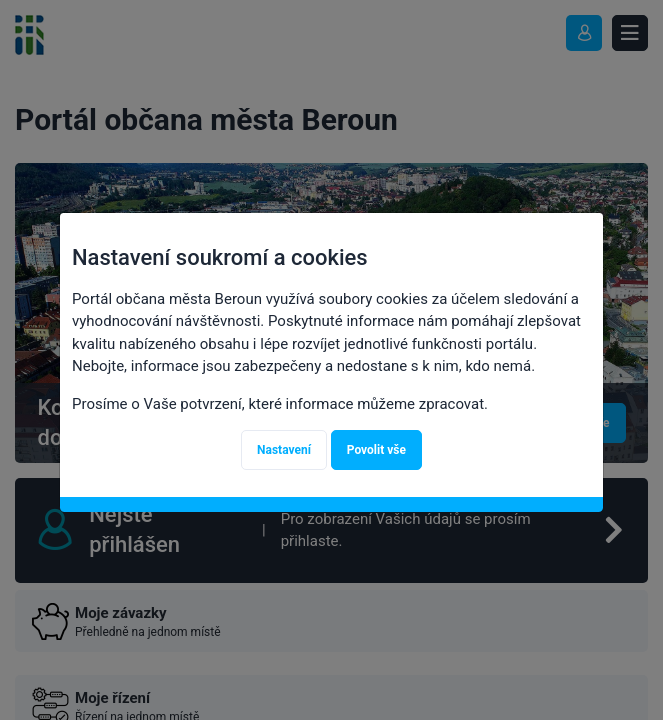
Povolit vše (376, 450)
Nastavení (284, 450)
